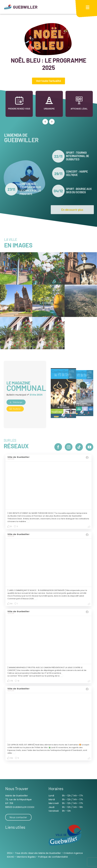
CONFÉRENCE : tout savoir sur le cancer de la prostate (29, 189)
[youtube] (91, 447)
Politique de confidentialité (53, 857)
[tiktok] (81, 447)
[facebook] (60, 447)
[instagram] (70, 447)
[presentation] (45, 122)
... (28, 523)
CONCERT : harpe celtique (79, 173)
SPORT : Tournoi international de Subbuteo (79, 156)
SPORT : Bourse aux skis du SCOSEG (81, 190)
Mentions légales (26, 857)
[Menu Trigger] (87, 7)
